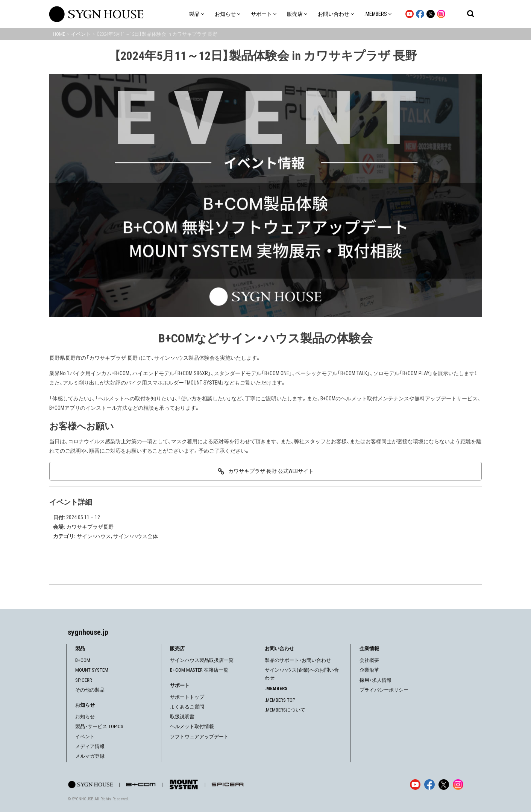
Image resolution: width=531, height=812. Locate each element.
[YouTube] (415, 785)
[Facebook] (429, 785)
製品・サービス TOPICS (99, 726)
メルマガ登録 (90, 756)
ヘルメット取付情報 (192, 726)
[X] (444, 785)
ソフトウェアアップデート (199, 737)
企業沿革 (369, 670)
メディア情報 (90, 746)
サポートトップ (187, 697)
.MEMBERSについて (285, 710)
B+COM (83, 660)
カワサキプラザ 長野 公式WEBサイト (271, 471)
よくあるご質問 (187, 707)
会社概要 (369, 660)
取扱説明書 (182, 717)
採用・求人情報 (375, 680)
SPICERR (84, 680)
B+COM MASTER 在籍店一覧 (199, 670)
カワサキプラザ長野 (90, 527)
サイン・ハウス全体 (136, 536)
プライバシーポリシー (384, 690)
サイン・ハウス (94, 536)
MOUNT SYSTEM (92, 670)
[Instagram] (458, 785)
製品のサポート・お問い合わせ (298, 660)
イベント (85, 737)
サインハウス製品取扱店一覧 (202, 660)
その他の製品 (90, 690)
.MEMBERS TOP (280, 700)
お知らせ (85, 717)
